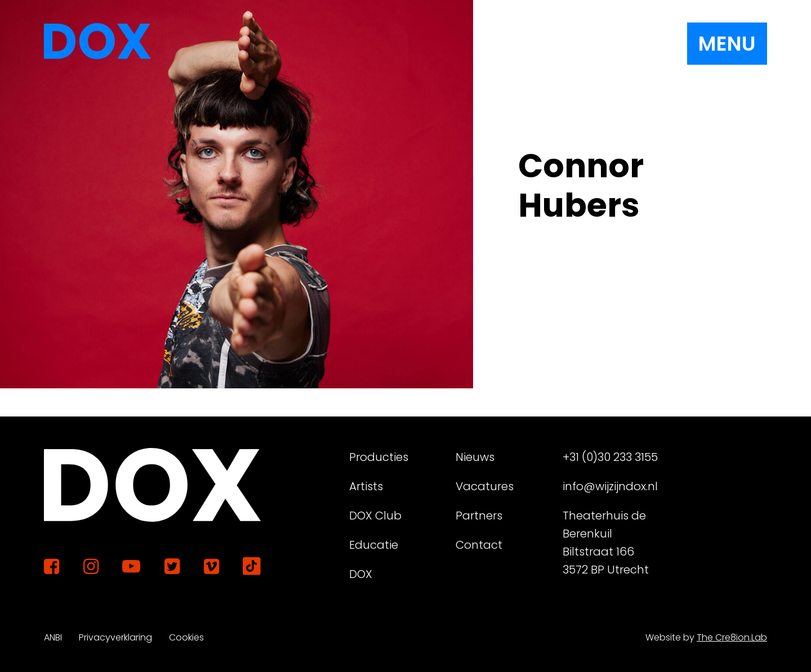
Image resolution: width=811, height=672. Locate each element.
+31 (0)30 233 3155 (610, 457)
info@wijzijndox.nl (610, 486)
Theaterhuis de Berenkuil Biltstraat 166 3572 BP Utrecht (606, 543)
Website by (706, 637)
